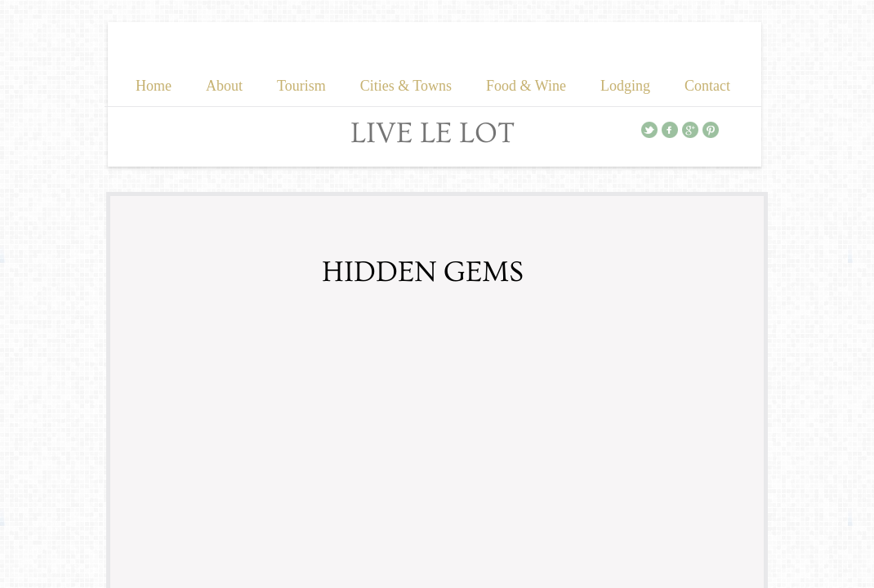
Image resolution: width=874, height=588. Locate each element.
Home (154, 86)
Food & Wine (526, 86)
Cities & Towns (406, 86)
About (224, 86)
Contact (707, 86)
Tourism (301, 86)
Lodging (625, 86)
